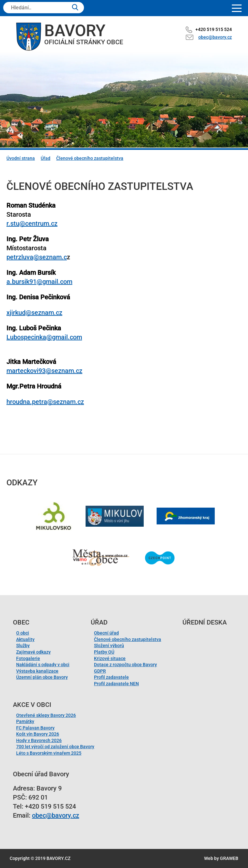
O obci (23, 633)
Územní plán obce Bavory (42, 677)
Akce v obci (32, 705)
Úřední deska (205, 622)
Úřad (46, 158)
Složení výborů (109, 646)
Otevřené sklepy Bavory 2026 (46, 715)
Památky (25, 721)
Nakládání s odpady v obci (43, 665)
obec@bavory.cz (215, 37)
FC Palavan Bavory (35, 728)
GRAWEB (229, 858)
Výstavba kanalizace (37, 671)
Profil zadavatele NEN (116, 684)
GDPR (100, 671)
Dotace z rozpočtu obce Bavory (125, 665)
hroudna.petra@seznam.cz (45, 402)
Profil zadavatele (111, 677)
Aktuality (25, 639)
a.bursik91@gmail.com (39, 282)
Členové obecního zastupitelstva (90, 158)
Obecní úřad (106, 633)
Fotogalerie (28, 658)
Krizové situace (110, 658)
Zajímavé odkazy (33, 652)
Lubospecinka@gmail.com (44, 337)
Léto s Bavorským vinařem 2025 (49, 753)
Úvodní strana (21, 158)
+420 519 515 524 (214, 29)
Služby (23, 646)
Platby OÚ (104, 652)
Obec (21, 622)
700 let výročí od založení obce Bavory (55, 747)
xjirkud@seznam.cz (34, 313)
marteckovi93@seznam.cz (44, 371)
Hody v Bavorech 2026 (39, 740)
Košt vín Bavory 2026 (38, 734)
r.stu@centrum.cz (32, 223)
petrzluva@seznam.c (37, 257)
